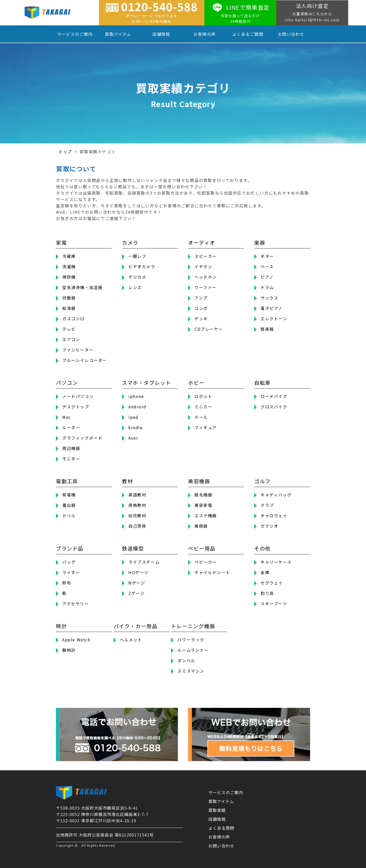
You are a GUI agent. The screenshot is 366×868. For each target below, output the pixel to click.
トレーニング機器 (193, 626)
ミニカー (203, 407)
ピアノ (267, 277)
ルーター (71, 427)
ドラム (267, 287)
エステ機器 (206, 515)
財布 (67, 583)
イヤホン (203, 266)
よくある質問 (221, 828)
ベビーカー (206, 562)
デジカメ (137, 277)
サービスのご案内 (75, 34)
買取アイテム (118, 34)
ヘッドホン (206, 277)
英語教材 (137, 495)
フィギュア (206, 427)
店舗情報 (161, 34)
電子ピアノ (272, 308)
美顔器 (201, 526)
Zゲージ (136, 593)
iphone (136, 396)
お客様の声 (204, 34)
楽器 (260, 243)
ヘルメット (131, 640)
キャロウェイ (274, 515)
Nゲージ (137, 583)
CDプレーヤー (209, 329)
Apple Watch (76, 640)
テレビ (69, 329)
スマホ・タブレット (147, 383)
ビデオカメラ (142, 266)
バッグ (69, 562)
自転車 (262, 383)
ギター (267, 256)
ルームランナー (193, 650)
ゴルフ (262, 481)
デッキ (201, 319)
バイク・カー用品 (136, 626)
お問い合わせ (291, 34)
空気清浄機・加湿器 (82, 287)
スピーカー (206, 256)
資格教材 (137, 505)
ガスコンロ (73, 319)
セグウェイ (272, 583)
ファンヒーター (78, 350)
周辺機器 (71, 448)
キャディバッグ (276, 495)
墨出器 (69, 505)
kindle (136, 427)
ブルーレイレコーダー (85, 360)
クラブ (267, 505)
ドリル (69, 515)
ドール (201, 417)
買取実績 (217, 810)
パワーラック (191, 640)
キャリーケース (276, 562)
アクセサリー (76, 604)
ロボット (203, 396)
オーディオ (202, 243)
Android (137, 407)
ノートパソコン (78, 396)
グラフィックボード (82, 438)
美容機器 (199, 481)
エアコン (71, 339)
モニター (71, 459)
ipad (133, 417)
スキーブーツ (274, 604)
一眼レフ (137, 256)
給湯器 (69, 308)
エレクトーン (274, 319)
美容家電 (203, 505)
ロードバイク (274, 396)
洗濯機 (69, 266)
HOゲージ (139, 572)
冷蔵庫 (69, 256)
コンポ (201, 308)
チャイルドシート (212, 572)
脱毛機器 (203, 495)
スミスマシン (191, 671)
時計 (61, 626)
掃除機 (69, 277)
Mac (67, 417)
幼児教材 (137, 515)
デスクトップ (76, 407)
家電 (61, 243)
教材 (127, 481)
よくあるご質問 (248, 34)
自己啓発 (137, 526)
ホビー (196, 383)
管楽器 (267, 329)
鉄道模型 (133, 548)
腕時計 (69, 650)
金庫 (265, 572)
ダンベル (186, 660)
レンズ (135, 287)
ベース (267, 266)
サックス (269, 298)
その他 (262, 548)
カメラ (130, 243)
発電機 (69, 495)
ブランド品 (70, 548)
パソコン (67, 383)
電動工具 (67, 481)
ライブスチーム (144, 562)
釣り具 (267, 593)
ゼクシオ (269, 526)
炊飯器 (69, 298)
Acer (133, 438)
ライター (71, 572)
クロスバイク (274, 407)
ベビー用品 (202, 548)
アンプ (201, 298)
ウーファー (205, 287)
